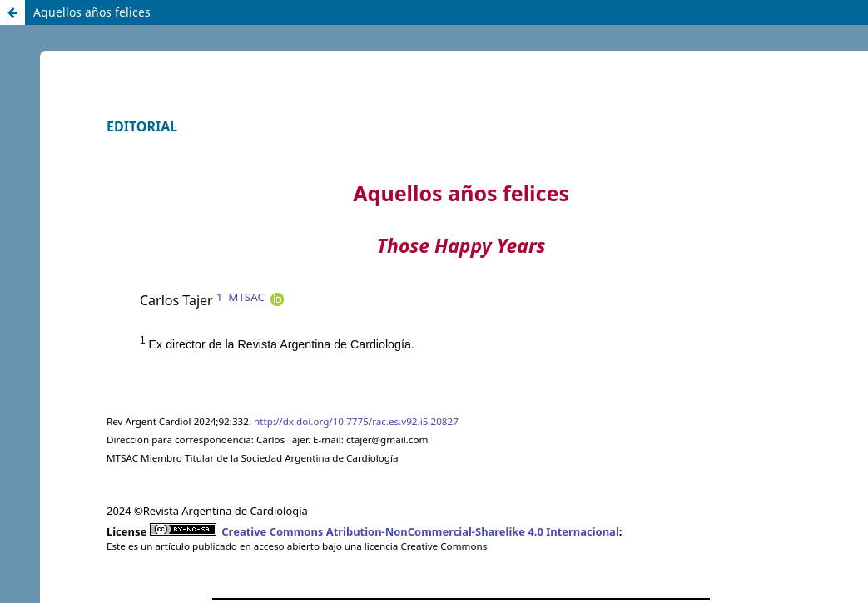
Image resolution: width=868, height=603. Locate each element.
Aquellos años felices (92, 12)
